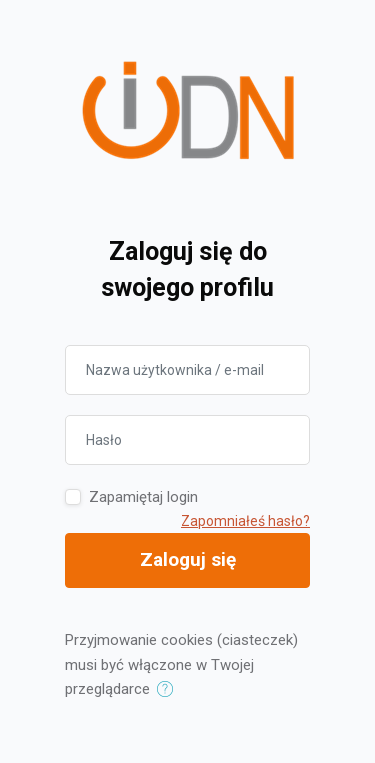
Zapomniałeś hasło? (245, 521)
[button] (169, 690)
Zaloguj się (188, 559)
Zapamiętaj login (143, 497)
